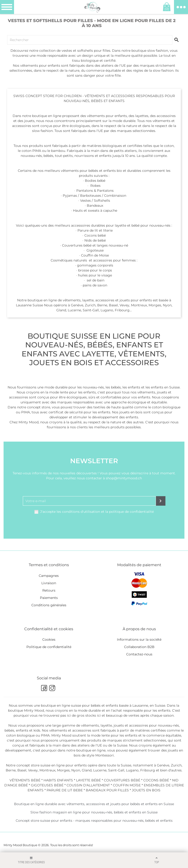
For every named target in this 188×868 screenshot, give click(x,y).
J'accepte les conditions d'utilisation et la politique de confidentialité (97, 512)
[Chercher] (90, 40)
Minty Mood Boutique (20, 845)
